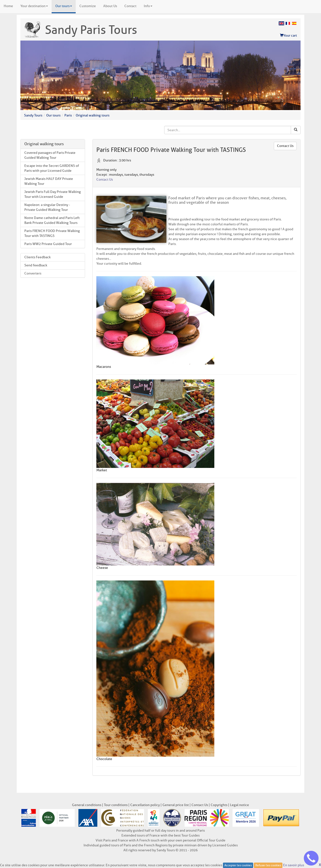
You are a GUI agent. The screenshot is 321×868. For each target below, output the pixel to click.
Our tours (64, 6)
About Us (110, 6)
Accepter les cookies (238, 865)
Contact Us (285, 146)
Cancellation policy (145, 805)
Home (8, 6)
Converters (33, 273)
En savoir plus (294, 865)
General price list (176, 805)
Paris (68, 115)
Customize (88, 6)
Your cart (288, 36)
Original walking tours (93, 115)
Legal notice (240, 805)
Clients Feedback (37, 257)
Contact (130, 6)
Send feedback (36, 265)
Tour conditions (116, 805)
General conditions (87, 805)
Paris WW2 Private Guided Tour (48, 244)
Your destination (34, 6)
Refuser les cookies (268, 865)
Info (148, 6)
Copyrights (219, 805)
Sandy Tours (33, 115)
